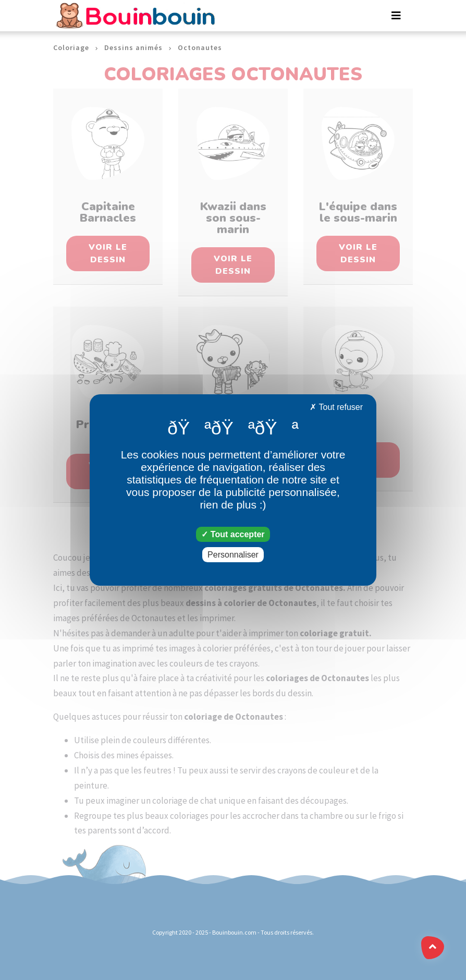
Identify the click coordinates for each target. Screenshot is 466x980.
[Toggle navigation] (396, 16)
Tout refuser (336, 407)
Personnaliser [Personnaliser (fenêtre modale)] (233, 555)
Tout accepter (233, 534)
